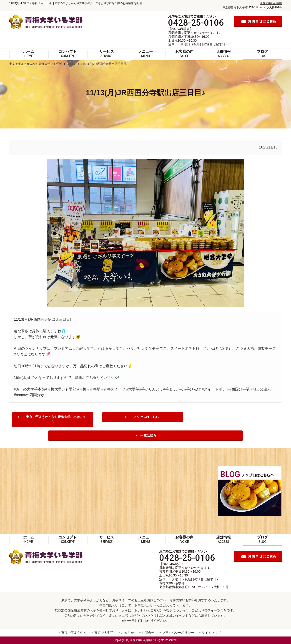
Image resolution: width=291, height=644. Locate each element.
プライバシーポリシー (178, 633)
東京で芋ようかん (74, 633)
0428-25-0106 (196, 23)
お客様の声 (184, 54)
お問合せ (148, 633)
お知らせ (128, 633)
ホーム (29, 54)
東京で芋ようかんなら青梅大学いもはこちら (56, 417)
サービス (107, 54)
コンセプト (68, 54)
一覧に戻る (148, 436)
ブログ (262, 54)
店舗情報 (223, 54)
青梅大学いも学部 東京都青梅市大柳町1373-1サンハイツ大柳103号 (194, 585)
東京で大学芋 (104, 633)
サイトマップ (211, 633)
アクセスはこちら (146, 417)
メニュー (145, 54)
